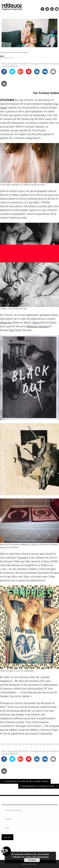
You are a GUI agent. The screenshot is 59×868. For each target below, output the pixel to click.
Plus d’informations (41, 857)
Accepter (32, 860)
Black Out (6, 322)
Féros (35, 322)
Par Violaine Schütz (46, 93)
